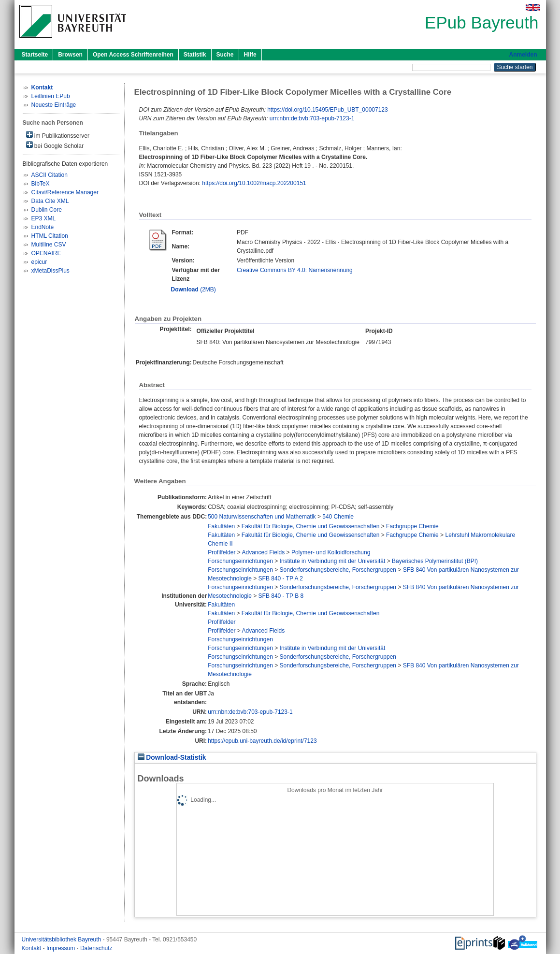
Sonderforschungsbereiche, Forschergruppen (338, 570)
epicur (39, 262)
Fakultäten (221, 526)
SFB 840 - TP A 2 (281, 578)
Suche (225, 55)
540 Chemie (338, 517)
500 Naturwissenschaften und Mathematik (262, 517)
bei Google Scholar (55, 145)
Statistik (195, 55)
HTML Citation (50, 236)
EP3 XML (44, 218)
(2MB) (194, 289)
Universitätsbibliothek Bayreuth (62, 940)
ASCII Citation (50, 175)
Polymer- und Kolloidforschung (331, 552)
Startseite (35, 55)
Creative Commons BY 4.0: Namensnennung (295, 270)
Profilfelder (222, 552)
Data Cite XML (50, 201)
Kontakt (32, 948)
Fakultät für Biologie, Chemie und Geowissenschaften (311, 526)
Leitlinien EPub (51, 96)
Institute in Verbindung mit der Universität (333, 561)
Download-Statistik (172, 758)
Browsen (70, 55)
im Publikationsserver (58, 135)
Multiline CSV (49, 245)
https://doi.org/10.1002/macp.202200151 (254, 183)
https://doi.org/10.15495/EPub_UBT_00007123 (328, 110)
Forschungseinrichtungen (240, 561)
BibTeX (41, 184)
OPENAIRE (46, 253)
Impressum (62, 948)
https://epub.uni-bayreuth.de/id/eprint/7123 (262, 741)
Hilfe (250, 55)
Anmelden (523, 55)
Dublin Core (47, 210)
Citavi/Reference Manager (65, 192)
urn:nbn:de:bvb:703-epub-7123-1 (312, 118)
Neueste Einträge (54, 105)
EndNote (43, 227)
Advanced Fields (264, 552)
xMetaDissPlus (50, 271)
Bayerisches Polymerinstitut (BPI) (435, 561)
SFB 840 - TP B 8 (281, 596)
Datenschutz (96, 948)
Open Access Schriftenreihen (133, 55)
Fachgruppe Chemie (412, 526)
